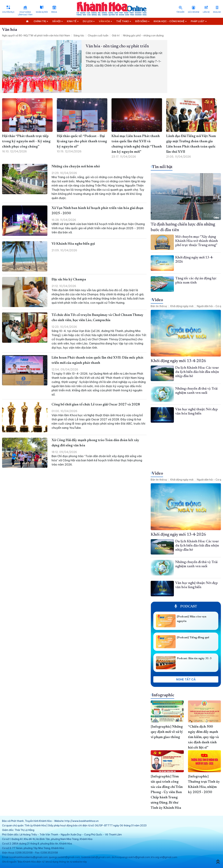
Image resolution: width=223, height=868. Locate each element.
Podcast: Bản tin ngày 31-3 (194, 658)
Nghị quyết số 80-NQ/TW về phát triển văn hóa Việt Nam (36, 36)
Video (157, 300)
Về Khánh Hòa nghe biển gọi (73, 244)
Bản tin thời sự (159, 306)
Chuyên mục (8, 12)
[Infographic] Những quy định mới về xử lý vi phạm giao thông (167, 732)
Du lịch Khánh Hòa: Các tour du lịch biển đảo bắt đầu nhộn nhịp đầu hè (197, 372)
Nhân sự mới (42, 12)
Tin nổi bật (162, 167)
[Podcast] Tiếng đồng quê (193, 638)
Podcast (186, 607)
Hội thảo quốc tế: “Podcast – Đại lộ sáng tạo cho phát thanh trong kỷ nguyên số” (82, 141)
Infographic (163, 695)
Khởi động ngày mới (182, 306)
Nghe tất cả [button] (186, 679)
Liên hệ (206, 12)
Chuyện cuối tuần (98, 36)
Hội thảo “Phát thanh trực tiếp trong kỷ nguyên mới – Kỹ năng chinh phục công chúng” (26, 141)
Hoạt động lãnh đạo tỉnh (25, 13)
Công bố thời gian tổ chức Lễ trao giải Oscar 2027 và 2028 (96, 405)
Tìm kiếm (180, 12)
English (217, 12)
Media (54, 12)
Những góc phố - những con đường (143, 36)
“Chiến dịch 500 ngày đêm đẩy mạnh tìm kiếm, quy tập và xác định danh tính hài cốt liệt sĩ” (203, 737)
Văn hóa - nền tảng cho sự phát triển (117, 46)
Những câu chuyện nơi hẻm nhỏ (76, 166)
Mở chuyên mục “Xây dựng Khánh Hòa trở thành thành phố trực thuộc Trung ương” (197, 241)
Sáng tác (79, 36)
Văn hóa (10, 30)
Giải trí (116, 36)
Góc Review (194, 12)
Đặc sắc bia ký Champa (69, 280)
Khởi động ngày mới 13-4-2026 (178, 361)
